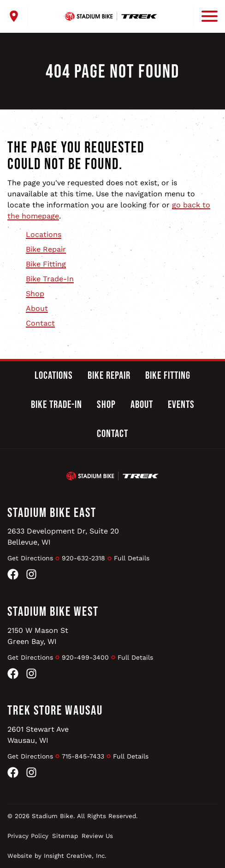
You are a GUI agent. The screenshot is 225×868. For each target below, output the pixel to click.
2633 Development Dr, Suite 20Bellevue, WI (63, 537)
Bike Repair (46, 249)
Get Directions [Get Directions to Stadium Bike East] (30, 558)
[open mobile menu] (206, 16)
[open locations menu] (18, 16)
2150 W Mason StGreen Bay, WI (38, 636)
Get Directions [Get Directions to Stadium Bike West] (30, 657)
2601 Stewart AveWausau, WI (38, 735)
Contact (40, 323)
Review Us (97, 836)
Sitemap (65, 836)
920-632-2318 (83, 558)
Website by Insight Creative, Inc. (57, 856)
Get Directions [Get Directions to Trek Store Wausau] (30, 756)
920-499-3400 (85, 657)
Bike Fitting (46, 264)
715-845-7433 (83, 756)
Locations (44, 234)
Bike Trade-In (50, 279)
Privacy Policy (28, 836)
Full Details (132, 558)
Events (181, 405)
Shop (35, 294)
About (37, 308)
